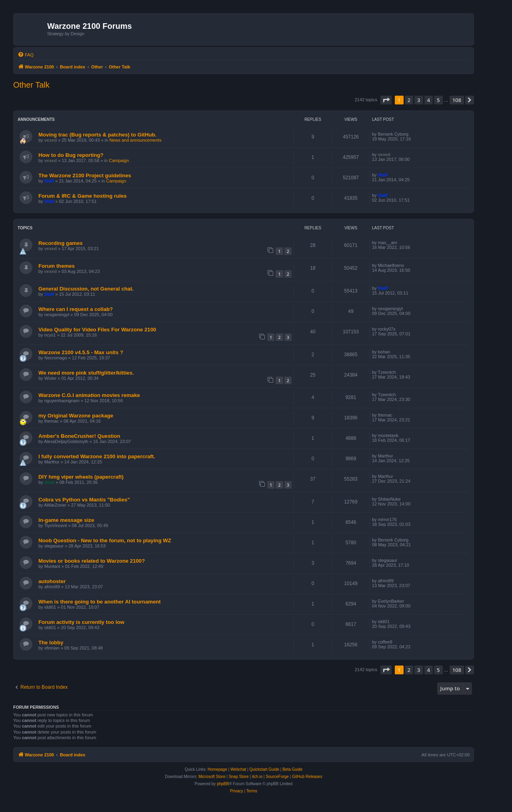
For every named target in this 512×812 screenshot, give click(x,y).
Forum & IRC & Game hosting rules (83, 196)
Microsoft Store (212, 777)
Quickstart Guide (264, 769)
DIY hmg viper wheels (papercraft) (81, 477)
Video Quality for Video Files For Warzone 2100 (97, 330)
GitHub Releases (307, 777)
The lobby (51, 643)
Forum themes (57, 266)
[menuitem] (26, 55)
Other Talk (31, 85)
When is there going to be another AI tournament (100, 602)
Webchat (238, 769)
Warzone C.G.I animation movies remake (89, 395)
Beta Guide (292, 769)
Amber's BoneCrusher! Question (79, 436)
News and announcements (135, 140)
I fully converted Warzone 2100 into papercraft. (97, 456)
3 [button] (419, 100)
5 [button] (438, 100)
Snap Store (239, 777)
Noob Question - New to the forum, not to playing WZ (105, 540)
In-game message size (66, 520)
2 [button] (409, 100)
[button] (386, 100)
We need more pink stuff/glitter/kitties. (86, 373)
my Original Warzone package (76, 416)
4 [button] (429, 100)
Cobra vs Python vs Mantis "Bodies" (84, 500)
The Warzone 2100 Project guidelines (85, 175)
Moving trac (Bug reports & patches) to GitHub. (97, 135)
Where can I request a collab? (76, 309)
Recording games (61, 243)
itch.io (257, 777)
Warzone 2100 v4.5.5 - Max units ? (81, 352)
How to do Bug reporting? (71, 155)
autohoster (52, 581)
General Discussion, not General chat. (86, 289)
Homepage (217, 769)
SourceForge (277, 777)
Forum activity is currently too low (81, 622)
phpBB (223, 784)
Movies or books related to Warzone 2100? (92, 561)
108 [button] (457, 100)
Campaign (119, 160)
